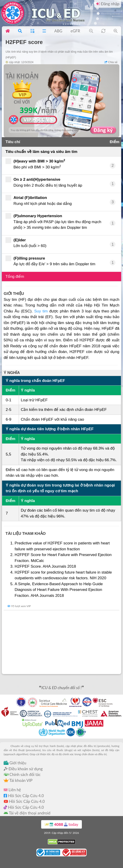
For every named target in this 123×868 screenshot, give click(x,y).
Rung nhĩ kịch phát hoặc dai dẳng (39, 200)
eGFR (75, 31)
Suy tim (41, 311)
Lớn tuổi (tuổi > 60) (26, 243)
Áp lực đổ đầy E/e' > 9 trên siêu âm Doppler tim (50, 261)
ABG (58, 31)
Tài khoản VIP (18, 780)
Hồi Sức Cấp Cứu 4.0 (24, 796)
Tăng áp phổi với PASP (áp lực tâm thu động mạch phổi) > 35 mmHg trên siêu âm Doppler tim (53, 221)
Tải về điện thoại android (27, 813)
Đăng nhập (108, 4)
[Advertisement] (61, 642)
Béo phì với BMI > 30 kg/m (37, 164)
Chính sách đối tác (22, 774)
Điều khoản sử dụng (23, 769)
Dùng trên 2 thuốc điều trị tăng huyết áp (44, 182)
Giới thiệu (15, 763)
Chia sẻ (111, 62)
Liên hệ (12, 790)
